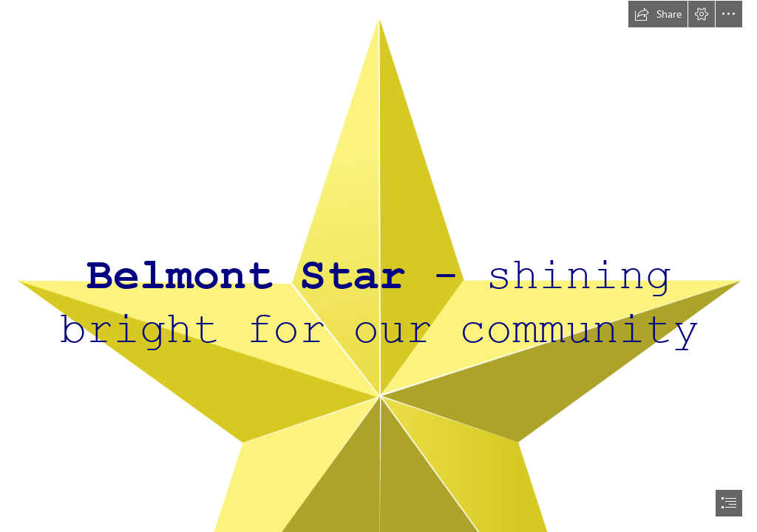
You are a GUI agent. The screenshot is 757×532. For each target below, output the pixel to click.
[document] (378, 266)
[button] (658, 14)
